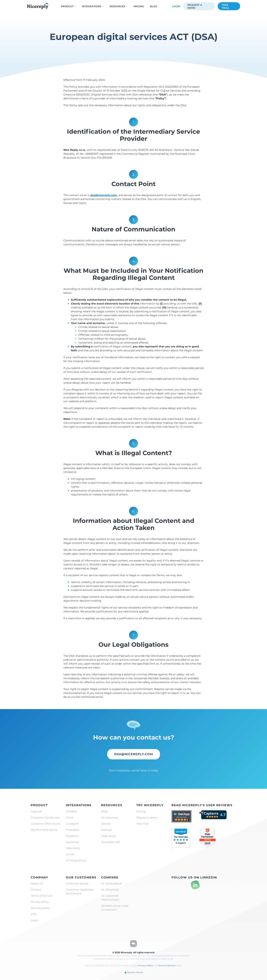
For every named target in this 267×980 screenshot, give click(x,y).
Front (69, 818)
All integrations (76, 860)
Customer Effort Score (45, 824)
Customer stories (77, 883)
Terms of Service (41, 896)
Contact (36, 890)
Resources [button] (117, 6)
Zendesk (71, 811)
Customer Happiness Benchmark (79, 892)
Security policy (40, 908)
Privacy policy (40, 902)
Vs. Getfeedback (111, 883)
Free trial (225, 6)
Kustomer (72, 842)
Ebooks (106, 824)
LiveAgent (72, 824)
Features (36, 811)
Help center (109, 836)
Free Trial (142, 824)
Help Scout (73, 848)
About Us (37, 883)
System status (134, 972)
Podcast (106, 830)
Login (176, 6)
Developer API (110, 842)
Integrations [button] (92, 6)
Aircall (70, 854)
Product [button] (67, 6)
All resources (109, 818)
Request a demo (195, 6)
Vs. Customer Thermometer (110, 898)
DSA (33, 914)
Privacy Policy (146, 966)
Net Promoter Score (44, 830)
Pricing (139, 6)
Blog (154, 6)
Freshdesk (72, 830)
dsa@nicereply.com (104, 195)
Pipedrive (72, 836)
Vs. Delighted (110, 890)
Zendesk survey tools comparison (115, 908)
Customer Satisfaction (45, 818)
